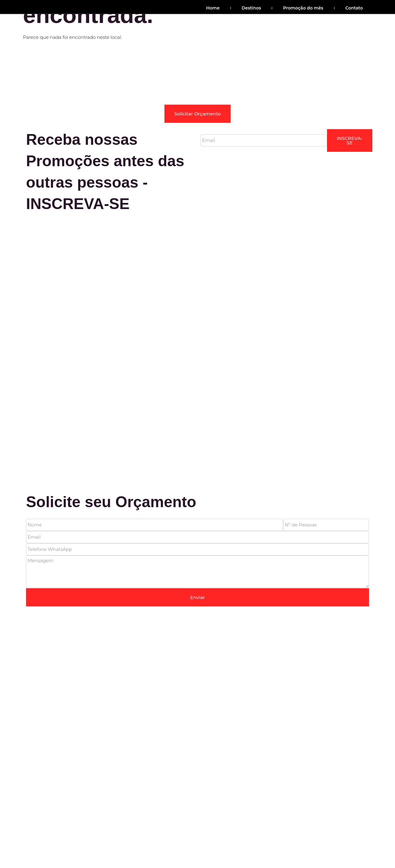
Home (213, 8)
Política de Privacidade (284, 432)
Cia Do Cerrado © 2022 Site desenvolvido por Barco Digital (109, 453)
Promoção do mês (303, 8)
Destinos (251, 8)
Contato (354, 8)
